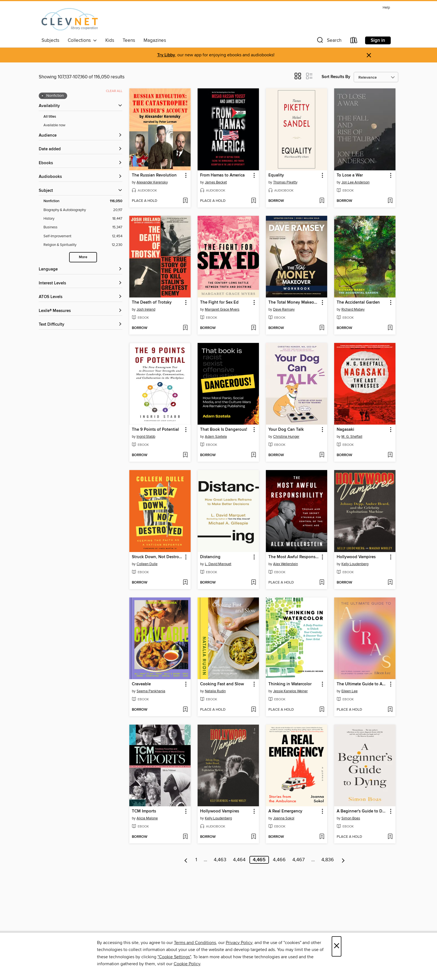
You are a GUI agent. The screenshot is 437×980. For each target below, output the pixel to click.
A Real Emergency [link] (285, 811)
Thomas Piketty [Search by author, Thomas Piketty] (285, 182)
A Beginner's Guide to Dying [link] (362, 811)
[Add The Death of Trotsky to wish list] (185, 328)
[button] (329, 41)
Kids (110, 40)
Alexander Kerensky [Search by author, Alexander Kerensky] (152, 182)
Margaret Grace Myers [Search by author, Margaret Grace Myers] (222, 309)
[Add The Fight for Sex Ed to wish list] (253, 328)
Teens (129, 40)
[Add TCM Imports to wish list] (185, 837)
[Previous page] (186, 860)
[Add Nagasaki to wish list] (390, 455)
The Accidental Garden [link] (358, 303)
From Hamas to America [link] (222, 175)
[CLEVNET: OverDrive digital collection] (70, 19)
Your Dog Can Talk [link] (286, 430)
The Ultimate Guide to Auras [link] (362, 684)
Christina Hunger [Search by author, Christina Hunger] (286, 437)
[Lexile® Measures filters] (81, 311)
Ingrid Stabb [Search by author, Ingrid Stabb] (146, 437)
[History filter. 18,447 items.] (83, 219)
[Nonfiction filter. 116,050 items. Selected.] (83, 201)
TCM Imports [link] (144, 811)
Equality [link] (276, 175)
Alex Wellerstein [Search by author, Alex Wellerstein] (286, 564)
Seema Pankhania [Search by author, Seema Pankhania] (151, 691)
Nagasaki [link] (345, 430)
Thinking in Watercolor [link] (290, 684)
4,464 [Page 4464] (239, 860)
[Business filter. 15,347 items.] (83, 227)
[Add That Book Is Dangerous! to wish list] (253, 455)
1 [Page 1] (196, 860)
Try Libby (166, 55)
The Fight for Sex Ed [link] (219, 303)
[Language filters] (81, 269)
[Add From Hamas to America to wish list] (253, 201)
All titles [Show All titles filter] (50, 117)
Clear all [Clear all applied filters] (114, 91)
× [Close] (337, 946)
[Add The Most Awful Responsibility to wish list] (322, 583)
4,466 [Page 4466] (279, 860)
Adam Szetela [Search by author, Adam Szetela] (216, 437)
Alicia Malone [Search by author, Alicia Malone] (147, 818)
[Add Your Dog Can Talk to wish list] (322, 455)
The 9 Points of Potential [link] (155, 430)
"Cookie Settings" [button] (174, 957)
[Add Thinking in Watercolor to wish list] (322, 710)
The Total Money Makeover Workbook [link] (294, 303)
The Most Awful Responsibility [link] (294, 557)
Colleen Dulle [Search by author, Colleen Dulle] (147, 564)
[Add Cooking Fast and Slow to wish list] (253, 710)
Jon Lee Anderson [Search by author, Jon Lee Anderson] (355, 182)
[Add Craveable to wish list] (185, 710)
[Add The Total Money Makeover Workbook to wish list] (322, 328)
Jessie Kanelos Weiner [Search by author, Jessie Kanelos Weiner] (290, 691)
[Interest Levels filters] (81, 283)
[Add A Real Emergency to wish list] (322, 837)
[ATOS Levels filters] (81, 297)
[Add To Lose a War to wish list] (390, 201)
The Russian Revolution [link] (154, 175)
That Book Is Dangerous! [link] (224, 430)
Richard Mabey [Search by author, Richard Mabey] (353, 309)
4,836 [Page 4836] (328, 860)
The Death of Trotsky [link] (152, 303)
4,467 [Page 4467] (298, 860)
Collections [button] (82, 40)
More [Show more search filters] (83, 257)
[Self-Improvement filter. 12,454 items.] (83, 236)
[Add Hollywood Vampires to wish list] (390, 583)
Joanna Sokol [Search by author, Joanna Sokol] (284, 818)
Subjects (50, 40)
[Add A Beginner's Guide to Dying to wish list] (390, 837)
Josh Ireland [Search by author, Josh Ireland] (146, 309)
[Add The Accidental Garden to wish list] (390, 328)
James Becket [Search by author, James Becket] (216, 182)
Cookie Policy (187, 964)
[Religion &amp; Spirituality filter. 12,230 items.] (83, 245)
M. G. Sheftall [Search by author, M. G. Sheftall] (352, 437)
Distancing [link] (210, 557)
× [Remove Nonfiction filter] (43, 96)
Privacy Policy (239, 943)
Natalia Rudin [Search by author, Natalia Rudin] (215, 691)
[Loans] (354, 41)
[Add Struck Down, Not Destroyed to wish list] (185, 583)
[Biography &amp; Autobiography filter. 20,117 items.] (83, 210)
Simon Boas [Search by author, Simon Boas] (351, 818)
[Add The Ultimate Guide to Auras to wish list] (390, 710)
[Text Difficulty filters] (81, 325)
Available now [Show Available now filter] (54, 125)
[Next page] (343, 860)
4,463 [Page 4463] (220, 860)
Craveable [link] (141, 684)
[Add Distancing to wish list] (253, 583)
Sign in (378, 40)
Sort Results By (336, 77)
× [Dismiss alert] (369, 55)
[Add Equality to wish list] (322, 201)
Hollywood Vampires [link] (356, 557)
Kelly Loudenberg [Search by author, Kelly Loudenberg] (355, 564)
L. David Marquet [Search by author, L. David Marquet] (218, 564)
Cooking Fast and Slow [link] (222, 684)
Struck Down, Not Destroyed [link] (157, 557)
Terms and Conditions (195, 943)
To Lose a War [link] (350, 175)
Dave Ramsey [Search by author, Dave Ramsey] (284, 309)
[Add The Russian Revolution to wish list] (185, 201)
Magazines (155, 40)
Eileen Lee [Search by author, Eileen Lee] (349, 691)
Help (386, 8)
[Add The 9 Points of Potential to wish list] (185, 455)
